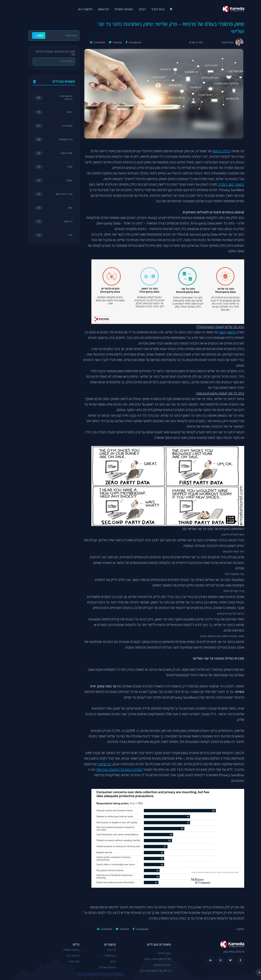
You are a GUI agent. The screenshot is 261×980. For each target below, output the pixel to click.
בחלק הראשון (215, 151)
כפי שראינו (99, 764)
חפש (33, 35)
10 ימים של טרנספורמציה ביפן (150, 971)
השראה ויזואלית (118, 9)
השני (216, 332)
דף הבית (106, 950)
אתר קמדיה (68, 962)
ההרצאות (98, 9)
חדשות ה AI (79, 9)
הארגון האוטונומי (156, 965)
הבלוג (136, 9)
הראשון (226, 332)
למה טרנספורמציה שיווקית (152, 959)
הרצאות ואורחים (102, 968)
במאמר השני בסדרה (225, 185)
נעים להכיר (152, 9)
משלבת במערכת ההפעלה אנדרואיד (113, 770)
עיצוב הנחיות (158, 953)
